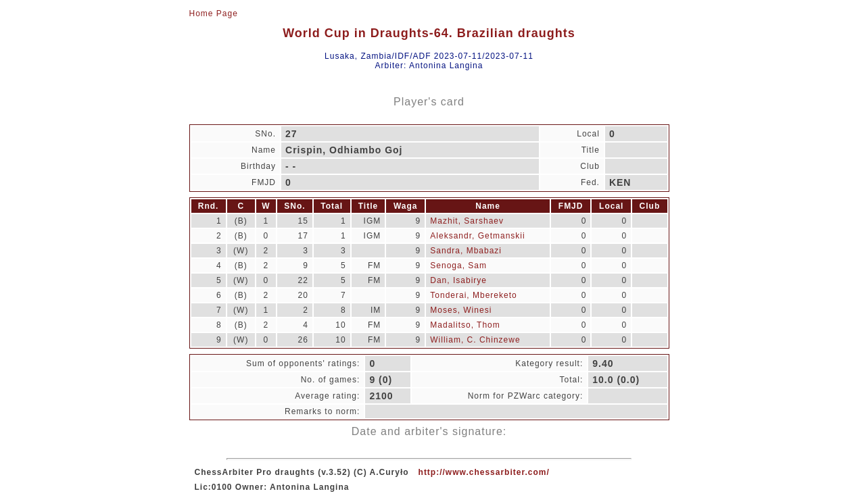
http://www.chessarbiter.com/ (484, 472)
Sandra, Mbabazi (466, 251)
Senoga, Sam (458, 266)
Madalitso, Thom (465, 325)
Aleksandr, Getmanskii (477, 236)
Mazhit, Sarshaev (467, 221)
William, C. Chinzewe (475, 340)
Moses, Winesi (461, 310)
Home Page (214, 14)
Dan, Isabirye (458, 280)
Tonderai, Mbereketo (473, 295)
